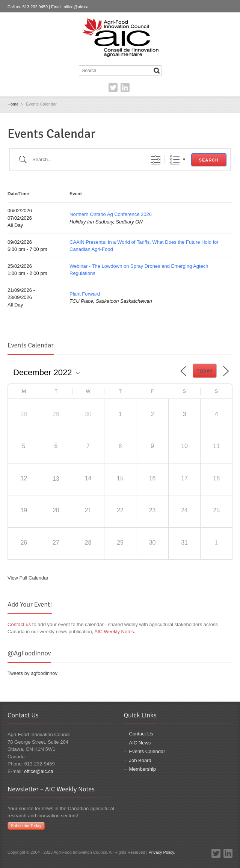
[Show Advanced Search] (156, 159)
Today (205, 371)
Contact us (19, 624)
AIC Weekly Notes (114, 632)
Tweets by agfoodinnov (32, 673)
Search (209, 160)
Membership (143, 769)
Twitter (113, 88)
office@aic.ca (76, 7)
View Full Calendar (28, 578)
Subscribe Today (26, 826)
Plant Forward (85, 294)
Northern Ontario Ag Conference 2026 (111, 214)
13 (56, 479)
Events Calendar (147, 751)
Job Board (140, 760)
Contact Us (141, 734)
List (175, 159)
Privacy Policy (161, 852)
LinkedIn (125, 88)
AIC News (140, 743)
